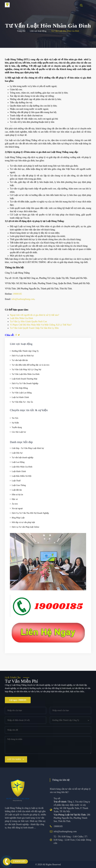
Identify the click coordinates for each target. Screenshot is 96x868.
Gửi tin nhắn (14, 759)
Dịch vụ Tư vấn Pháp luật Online (25, 527)
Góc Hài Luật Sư (19, 432)
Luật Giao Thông (19, 485)
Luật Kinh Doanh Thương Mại (24, 379)
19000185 (17, 294)
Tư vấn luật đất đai (20, 360)
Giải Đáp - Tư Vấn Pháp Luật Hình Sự (28, 448)
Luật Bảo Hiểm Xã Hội (22, 476)
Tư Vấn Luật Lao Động (22, 393)
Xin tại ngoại (17, 508)
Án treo (15, 504)
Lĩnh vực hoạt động (38, 31)
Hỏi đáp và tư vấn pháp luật (23, 522)
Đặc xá (15, 499)
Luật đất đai (17, 490)
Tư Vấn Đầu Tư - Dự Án (22, 402)
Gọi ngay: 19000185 (18, 700)
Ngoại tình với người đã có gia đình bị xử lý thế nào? (34, 315)
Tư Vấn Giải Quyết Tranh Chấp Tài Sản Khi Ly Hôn (34, 328)
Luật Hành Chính (19, 471)
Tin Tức (15, 418)
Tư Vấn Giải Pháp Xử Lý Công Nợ (26, 369)
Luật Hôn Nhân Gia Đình (22, 467)
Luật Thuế (16, 481)
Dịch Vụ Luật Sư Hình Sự (23, 356)
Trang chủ (21, 31)
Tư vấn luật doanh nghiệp (22, 457)
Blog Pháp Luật (18, 518)
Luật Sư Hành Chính (20, 397)
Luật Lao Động (18, 462)
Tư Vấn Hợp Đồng (20, 388)
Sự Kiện (15, 423)
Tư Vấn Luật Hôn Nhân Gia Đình (26, 374)
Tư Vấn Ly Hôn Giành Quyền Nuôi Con (28, 321)
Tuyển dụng (17, 427)
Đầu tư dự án (17, 495)
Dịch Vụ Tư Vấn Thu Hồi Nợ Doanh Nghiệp (30, 513)
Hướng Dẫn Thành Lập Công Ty (25, 351)
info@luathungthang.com (23, 299)
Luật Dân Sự (17, 453)
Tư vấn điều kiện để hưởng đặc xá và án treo (31, 365)
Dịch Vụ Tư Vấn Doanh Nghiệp (25, 383)
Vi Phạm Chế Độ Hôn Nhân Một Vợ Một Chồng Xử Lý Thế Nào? (41, 325)
